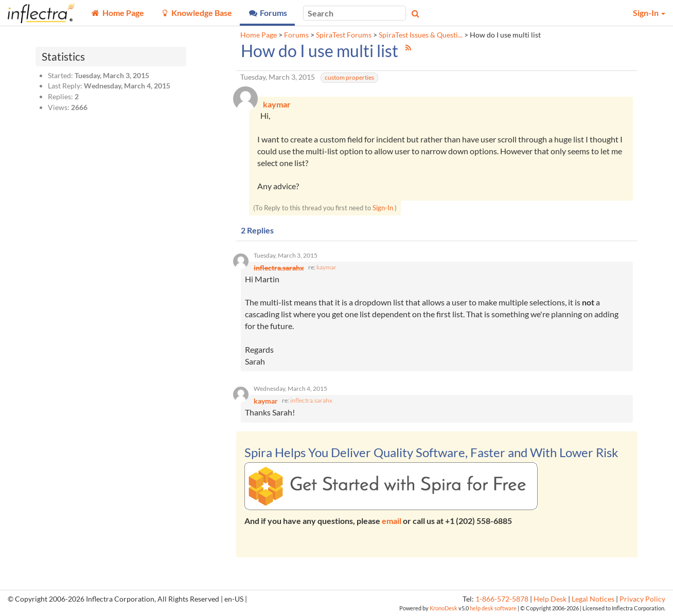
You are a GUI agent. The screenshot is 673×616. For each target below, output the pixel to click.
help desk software (493, 608)
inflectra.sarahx (311, 400)
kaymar (326, 267)
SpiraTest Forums (344, 35)
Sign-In (383, 208)
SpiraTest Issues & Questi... (421, 35)
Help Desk (550, 599)
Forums (296, 35)
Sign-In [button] (649, 13)
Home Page (259, 35)
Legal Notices (593, 599)
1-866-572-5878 (502, 599)
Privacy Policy (642, 599)
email (392, 521)
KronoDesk (444, 608)
